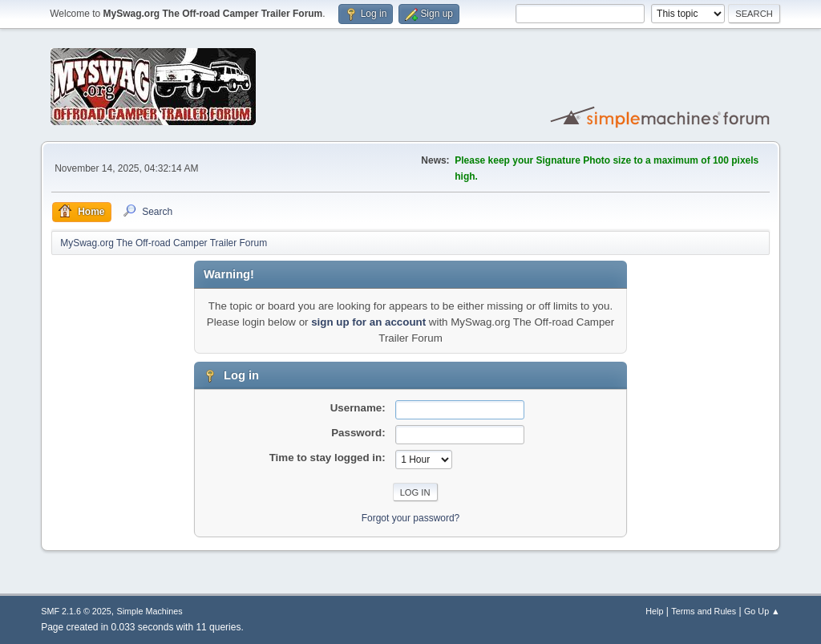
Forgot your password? (411, 518)
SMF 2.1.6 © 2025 (76, 611)
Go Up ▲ (762, 611)
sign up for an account (368, 322)
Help (654, 611)
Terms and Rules (704, 611)
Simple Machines (150, 611)
